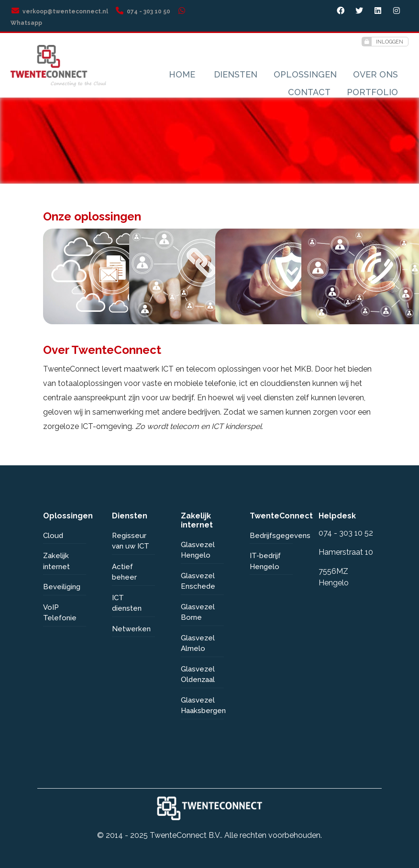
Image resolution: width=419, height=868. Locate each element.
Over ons (375, 74)
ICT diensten (127, 603)
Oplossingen (305, 74)
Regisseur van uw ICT (131, 541)
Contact (309, 92)
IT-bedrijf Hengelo (265, 561)
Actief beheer (124, 572)
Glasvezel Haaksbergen (202, 706)
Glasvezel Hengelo (198, 550)
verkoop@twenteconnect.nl (59, 11)
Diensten (236, 74)
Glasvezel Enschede (198, 581)
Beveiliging (62, 587)
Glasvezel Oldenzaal (198, 675)
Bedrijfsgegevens (271, 536)
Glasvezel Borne (198, 612)
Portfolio (372, 92)
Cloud (53, 536)
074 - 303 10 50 (143, 11)
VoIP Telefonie (60, 613)
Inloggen (383, 42)
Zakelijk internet (56, 561)
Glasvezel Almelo (198, 643)
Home (182, 74)
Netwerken (131, 629)
